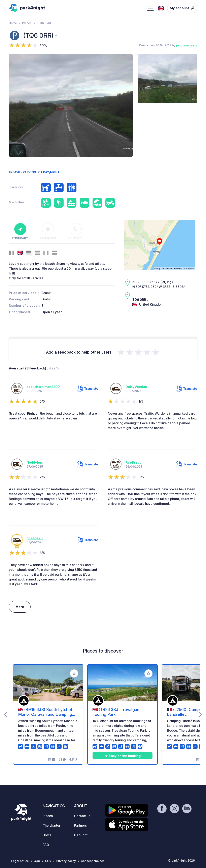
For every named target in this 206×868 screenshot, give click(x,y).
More (20, 607)
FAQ (46, 845)
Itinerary (20, 232)
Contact (76, 232)
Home (13, 23)
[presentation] (6, 714)
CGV (48, 861)
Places (27, 23)
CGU (37, 861)
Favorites (48, 232)
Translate (88, 389)
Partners (80, 825)
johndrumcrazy (187, 45)
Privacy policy (66, 861)
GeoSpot (81, 835)
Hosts (47, 835)
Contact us (82, 816)
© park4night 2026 (181, 860)
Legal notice (20, 861)
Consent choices (93, 861)
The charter (51, 825)
